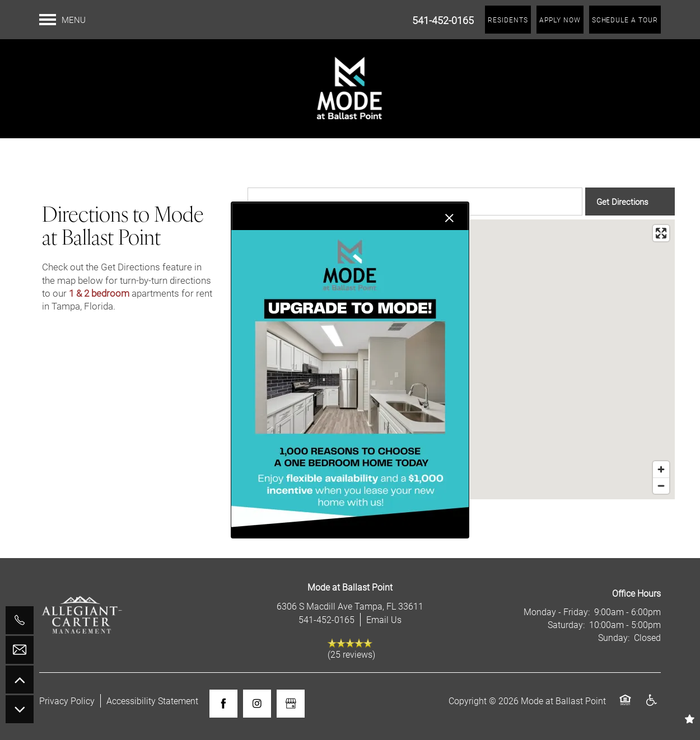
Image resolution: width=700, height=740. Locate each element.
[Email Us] (20, 650)
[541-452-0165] (20, 620)
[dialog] (350, 370)
